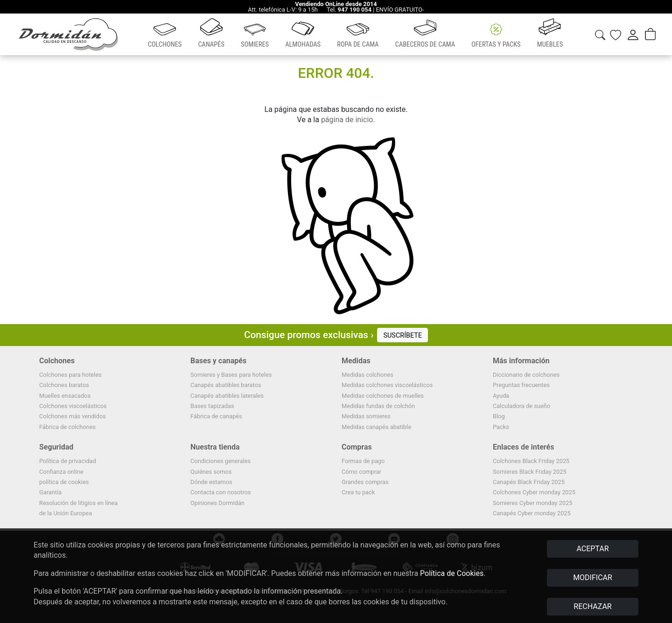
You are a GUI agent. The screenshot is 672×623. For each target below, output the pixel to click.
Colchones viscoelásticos (73, 406)
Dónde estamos (211, 482)
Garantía (50, 492)
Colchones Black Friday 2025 (531, 461)
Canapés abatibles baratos (226, 385)
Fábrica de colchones (67, 427)
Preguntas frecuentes (521, 385)
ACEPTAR (592, 549)
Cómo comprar (361, 472)
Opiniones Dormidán (217, 503)
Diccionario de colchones (526, 375)
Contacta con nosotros (221, 492)
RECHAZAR (592, 606)
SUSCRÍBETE (402, 336)
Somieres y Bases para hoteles (231, 375)
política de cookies (64, 482)
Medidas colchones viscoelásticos (387, 385)
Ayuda (501, 396)
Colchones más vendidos (73, 416)
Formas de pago (363, 461)
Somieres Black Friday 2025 (530, 472)
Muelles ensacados (65, 396)
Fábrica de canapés (216, 416)
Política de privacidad (68, 461)
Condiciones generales (220, 461)
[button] (165, 35)
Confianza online (61, 472)
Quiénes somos (211, 472)
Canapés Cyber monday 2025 (532, 513)
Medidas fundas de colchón (378, 406)
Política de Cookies (452, 573)
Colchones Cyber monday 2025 (534, 492)
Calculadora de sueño (521, 406)
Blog (499, 416)
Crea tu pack (358, 492)
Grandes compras (365, 482)
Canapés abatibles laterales (227, 396)
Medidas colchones (367, 375)
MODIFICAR (593, 578)
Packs (501, 427)
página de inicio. (348, 120)
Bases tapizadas (212, 406)
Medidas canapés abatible (376, 427)
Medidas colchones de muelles (383, 396)
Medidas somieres (366, 416)
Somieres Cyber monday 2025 (532, 503)
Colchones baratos (64, 385)
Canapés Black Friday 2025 (529, 482)
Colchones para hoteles (70, 375)
